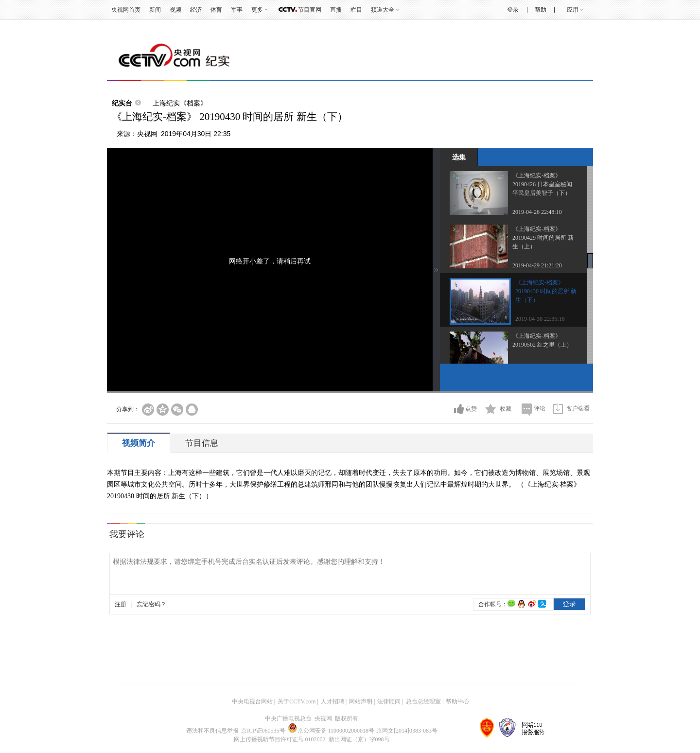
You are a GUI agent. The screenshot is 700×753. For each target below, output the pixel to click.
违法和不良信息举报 (212, 731)
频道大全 (383, 10)
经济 (196, 10)
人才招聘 (332, 701)
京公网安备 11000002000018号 (331, 731)
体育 (216, 10)
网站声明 (361, 701)
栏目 (356, 10)
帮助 (541, 10)
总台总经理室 (423, 701)
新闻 (155, 10)
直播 (336, 10)
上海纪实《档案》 (180, 103)
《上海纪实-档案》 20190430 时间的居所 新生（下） (546, 291)
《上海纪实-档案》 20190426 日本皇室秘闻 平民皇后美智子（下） (542, 184)
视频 (175, 10)
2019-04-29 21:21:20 (537, 265)
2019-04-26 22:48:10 (537, 212)
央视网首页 (126, 10)
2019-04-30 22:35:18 (540, 319)
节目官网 (310, 10)
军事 (237, 10)
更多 (257, 10)
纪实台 (122, 103)
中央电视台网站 (252, 701)
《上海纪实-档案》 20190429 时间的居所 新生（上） (543, 238)
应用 (573, 10)
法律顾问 (389, 701)
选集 (459, 157)
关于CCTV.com (297, 701)
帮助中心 (457, 701)
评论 (540, 408)
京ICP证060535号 (263, 731)
